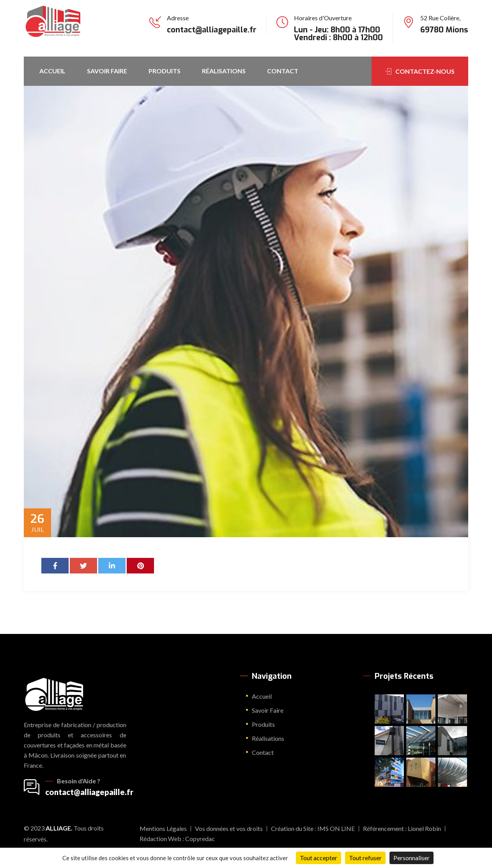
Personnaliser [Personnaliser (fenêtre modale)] (411, 858)
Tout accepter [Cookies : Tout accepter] (319, 858)
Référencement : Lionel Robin (402, 828)
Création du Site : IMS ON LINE (313, 828)
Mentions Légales (163, 828)
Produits (165, 71)
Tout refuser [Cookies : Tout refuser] (365, 858)
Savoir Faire (107, 71)
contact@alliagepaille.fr (212, 30)
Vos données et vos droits (229, 828)
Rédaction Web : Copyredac (177, 839)
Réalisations (224, 71)
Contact (283, 71)
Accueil (52, 71)
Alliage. (59, 828)
